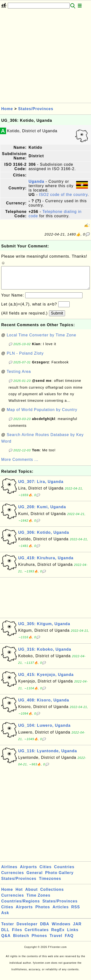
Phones (39, 941)
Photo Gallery (59, 878)
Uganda (37, 181)
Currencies (13, 878)
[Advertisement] (45, 57)
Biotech (21, 941)
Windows (61, 929)
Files (17, 935)
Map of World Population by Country (42, 415)
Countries (64, 872)
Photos (43, 912)
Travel (56, 941)
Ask (5, 918)
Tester (8, 929)
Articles (61, 912)
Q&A (6, 941)
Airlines (9, 872)
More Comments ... (20, 464)
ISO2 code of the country (63, 195)
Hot (19, 894)
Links (73, 935)
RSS (76, 912)
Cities (46, 872)
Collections (52, 894)
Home (7, 109)
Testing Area (19, 376)
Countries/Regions (21, 906)
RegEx (58, 935)
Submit (57, 318)
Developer (27, 929)
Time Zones (38, 900)
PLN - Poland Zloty (25, 358)
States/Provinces (36, 109)
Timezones (50, 883)
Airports (28, 872)
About (31, 894)
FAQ (69, 941)
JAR (77, 929)
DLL (5, 935)
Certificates (37, 935)
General (35, 878)
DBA (45, 929)
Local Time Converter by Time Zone (41, 340)
